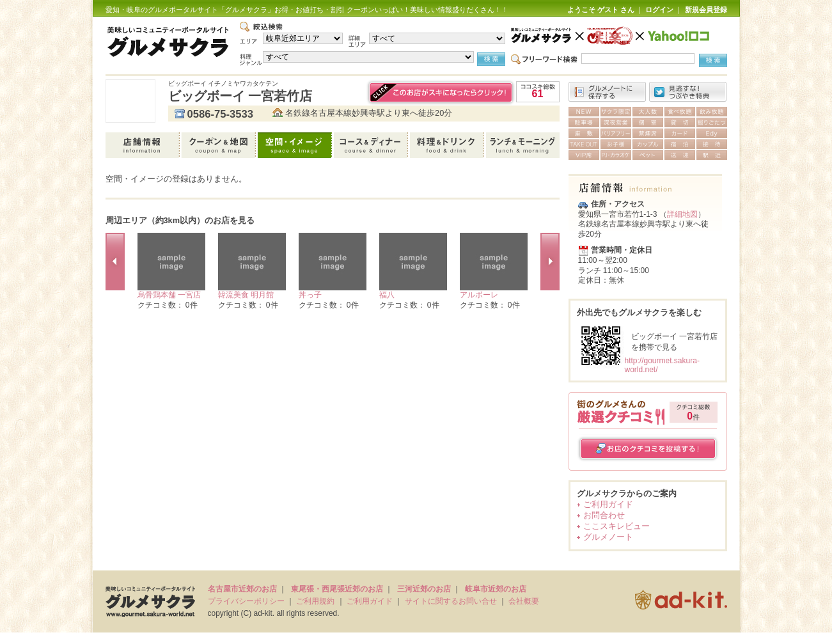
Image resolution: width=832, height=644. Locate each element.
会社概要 (524, 601)
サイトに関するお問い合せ (451, 601)
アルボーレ (479, 295)
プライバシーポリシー (246, 601)
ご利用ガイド (608, 504)
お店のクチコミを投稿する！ (648, 449)
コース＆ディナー (372, 145)
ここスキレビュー (616, 526)
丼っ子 (310, 295)
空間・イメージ (296, 145)
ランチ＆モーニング (523, 145)
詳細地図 (682, 214)
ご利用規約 (315, 601)
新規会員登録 (706, 10)
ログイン (659, 10)
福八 (387, 295)
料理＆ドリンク (448, 145)
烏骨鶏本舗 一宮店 (169, 295)
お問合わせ (604, 515)
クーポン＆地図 (220, 145)
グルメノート (608, 537)
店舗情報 (144, 145)
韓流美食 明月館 (246, 295)
